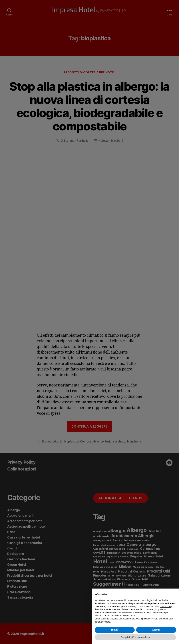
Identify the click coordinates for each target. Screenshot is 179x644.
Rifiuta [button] (115, 630)
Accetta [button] (156, 630)
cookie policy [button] (166, 607)
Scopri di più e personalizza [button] (135, 637)
